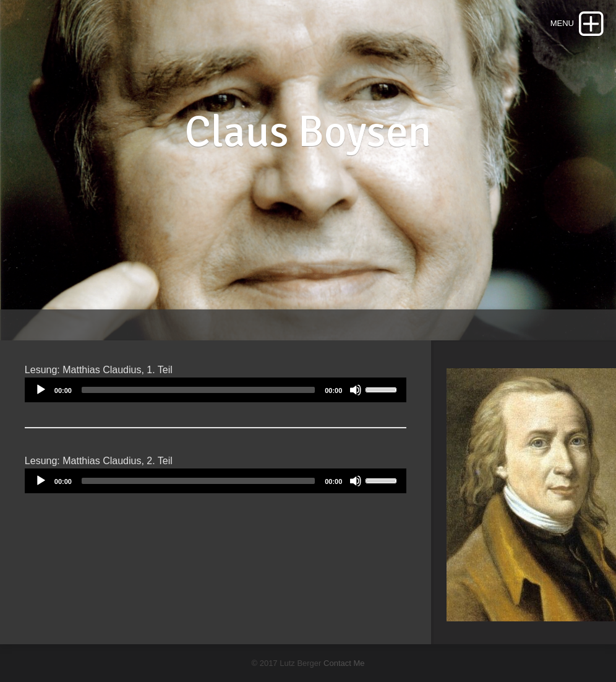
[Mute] (356, 390)
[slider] (198, 390)
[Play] (41, 390)
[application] (216, 390)
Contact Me (344, 663)
